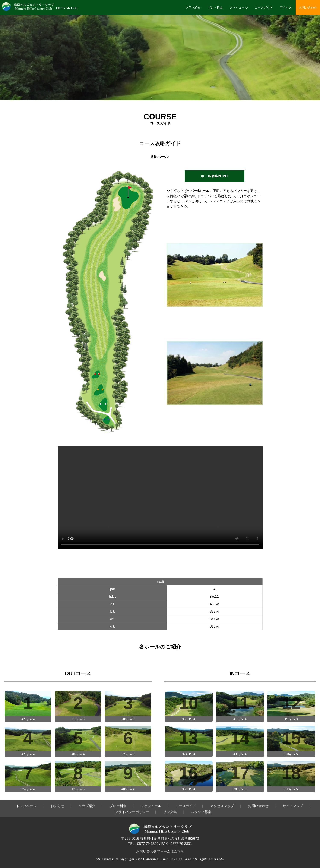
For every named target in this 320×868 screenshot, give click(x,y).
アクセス (286, 7)
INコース (240, 673)
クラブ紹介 (193, 7)
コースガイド (264, 7)
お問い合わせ (308, 7)
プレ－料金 (215, 7)
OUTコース (78, 673)
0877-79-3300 (67, 8)
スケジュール (239, 7)
